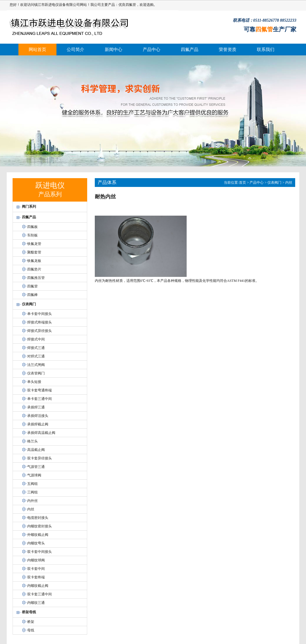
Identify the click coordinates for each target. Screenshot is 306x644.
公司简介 (75, 50)
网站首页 (37, 50)
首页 (243, 183)
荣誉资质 (228, 50)
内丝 (289, 183)
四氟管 (131, 5)
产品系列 (50, 194)
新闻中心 (114, 50)
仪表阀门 (274, 183)
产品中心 (152, 50)
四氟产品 (190, 50)
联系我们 (266, 50)
